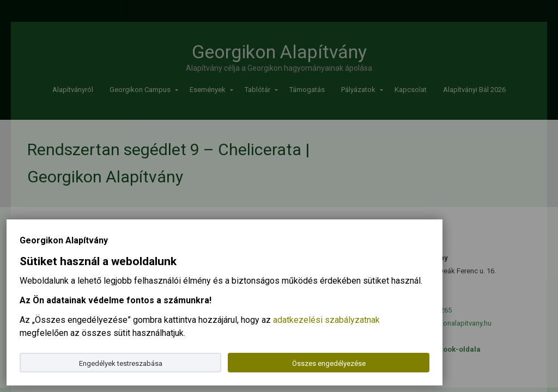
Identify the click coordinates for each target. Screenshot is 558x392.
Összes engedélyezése (329, 363)
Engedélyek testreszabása (121, 363)
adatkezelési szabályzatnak (326, 320)
